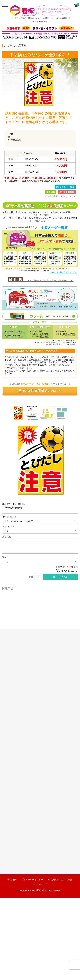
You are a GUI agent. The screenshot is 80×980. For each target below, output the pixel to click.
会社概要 (12, 880)
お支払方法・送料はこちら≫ (62, 196)
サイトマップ (40, 884)
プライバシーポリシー (32, 880)
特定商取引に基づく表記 (61, 880)
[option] (18, 413)
